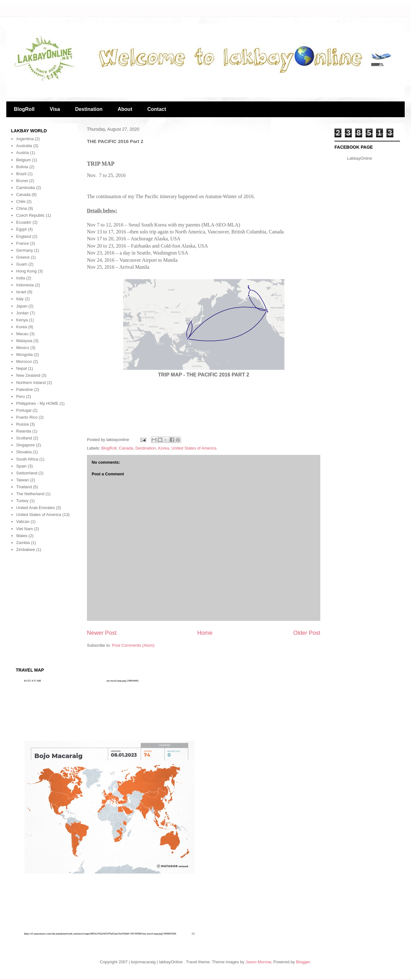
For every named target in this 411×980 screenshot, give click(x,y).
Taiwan (22, 480)
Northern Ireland (31, 383)
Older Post (307, 633)
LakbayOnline (360, 158)
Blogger (303, 962)
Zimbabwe (26, 550)
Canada (126, 448)
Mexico (23, 348)
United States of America (194, 448)
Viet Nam (24, 529)
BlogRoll (24, 109)
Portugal (24, 410)
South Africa (27, 459)
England (24, 236)
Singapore (25, 445)
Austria (22, 153)
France (22, 243)
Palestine (24, 390)
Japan (22, 306)
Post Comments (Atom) (133, 645)
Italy (20, 299)
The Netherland (30, 494)
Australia (24, 146)
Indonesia (25, 285)
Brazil (21, 174)
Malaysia (24, 341)
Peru (20, 396)
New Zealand (28, 375)
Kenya (22, 320)
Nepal (21, 368)
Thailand (24, 487)
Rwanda (24, 431)
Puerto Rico (27, 417)
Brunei (22, 181)
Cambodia (25, 188)
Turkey (22, 501)
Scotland (24, 438)
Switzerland (27, 473)
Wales (22, 536)
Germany (24, 250)
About (125, 109)
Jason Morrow (258, 962)
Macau (22, 334)
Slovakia (24, 452)
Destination (89, 109)
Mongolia (24, 355)
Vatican (23, 522)
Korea (164, 448)
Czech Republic (30, 215)
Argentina (25, 139)
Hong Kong (26, 271)
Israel (21, 292)
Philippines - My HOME (37, 403)
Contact (157, 109)
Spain (21, 466)
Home (205, 633)
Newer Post (102, 633)
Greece (23, 257)
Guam (22, 264)
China (21, 208)
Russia (22, 424)
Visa (55, 109)
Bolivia (22, 167)
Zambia (23, 543)
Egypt (21, 229)
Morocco (24, 361)
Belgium (23, 160)
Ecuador (24, 222)
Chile (21, 201)
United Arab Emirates (35, 508)
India (20, 278)
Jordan (22, 313)
